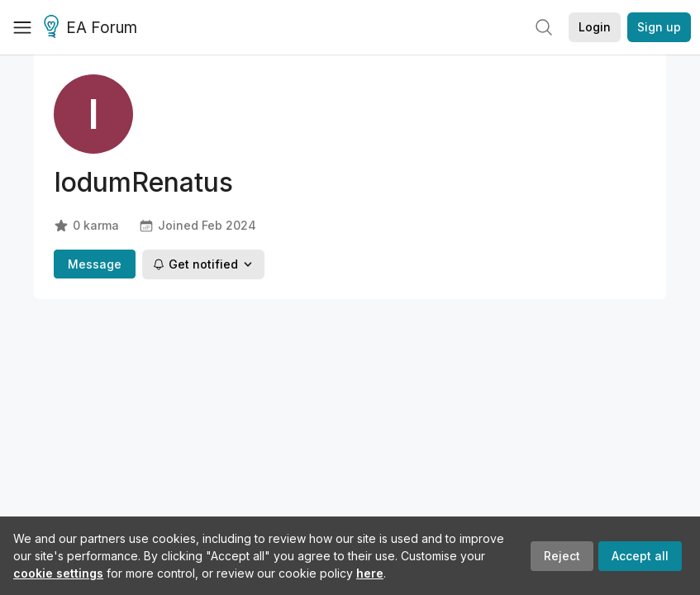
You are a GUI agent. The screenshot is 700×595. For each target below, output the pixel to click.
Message (95, 264)
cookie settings (58, 573)
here (370, 573)
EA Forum (93, 28)
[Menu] (22, 27)
